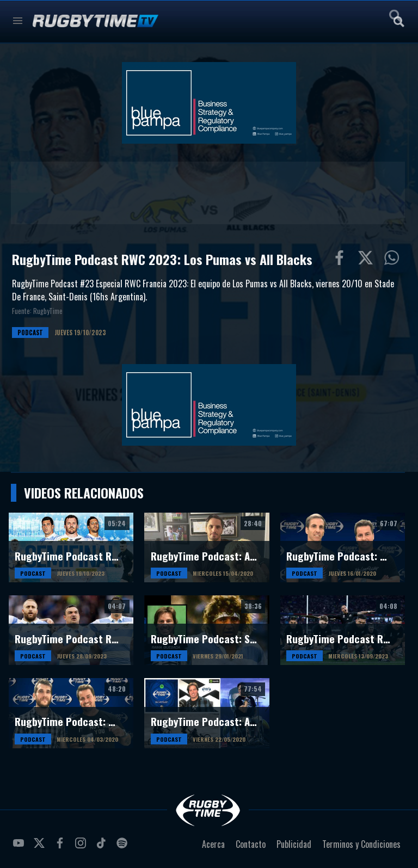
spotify (124, 847)
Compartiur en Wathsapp (394, 260)
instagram (82, 847)
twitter (41, 847)
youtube (20, 847)
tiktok (103, 847)
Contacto (251, 844)
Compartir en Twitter (368, 260)
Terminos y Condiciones (361, 844)
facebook (62, 847)
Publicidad (294, 844)
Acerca (213, 844)
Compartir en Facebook (342, 260)
